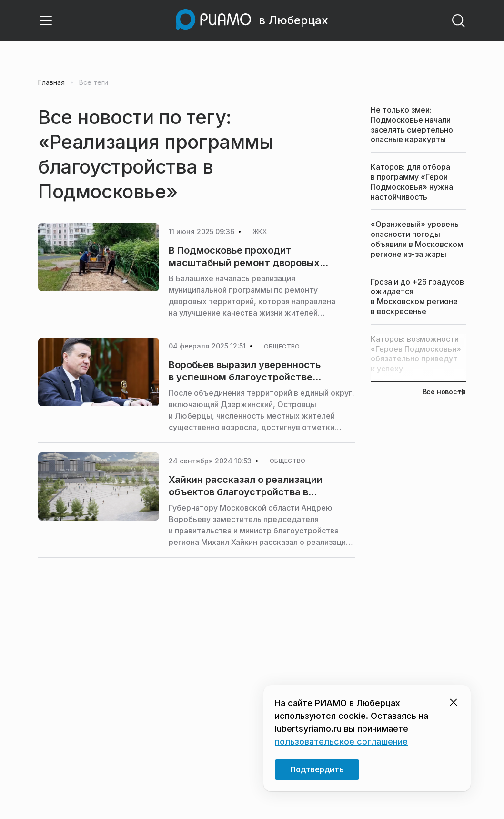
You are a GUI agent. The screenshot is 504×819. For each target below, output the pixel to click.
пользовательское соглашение (341, 742)
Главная (51, 82)
